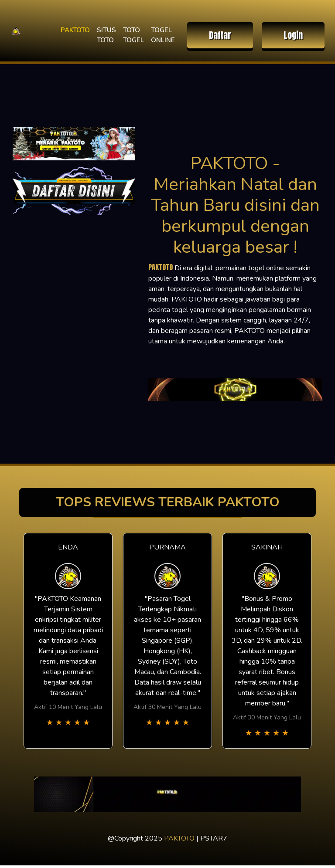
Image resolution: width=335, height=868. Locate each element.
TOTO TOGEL (133, 35)
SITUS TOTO (106, 35)
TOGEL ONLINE (163, 35)
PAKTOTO (75, 30)
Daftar (220, 35)
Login (293, 35)
